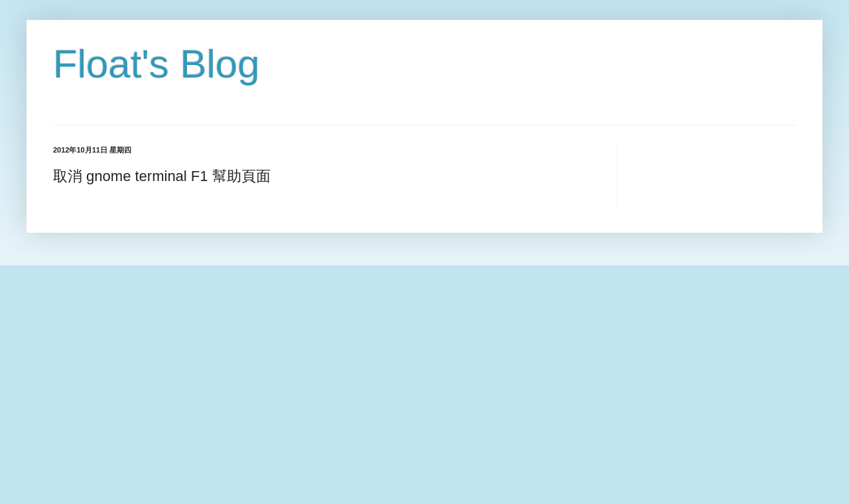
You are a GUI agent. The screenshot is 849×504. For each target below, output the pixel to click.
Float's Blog (157, 64)
